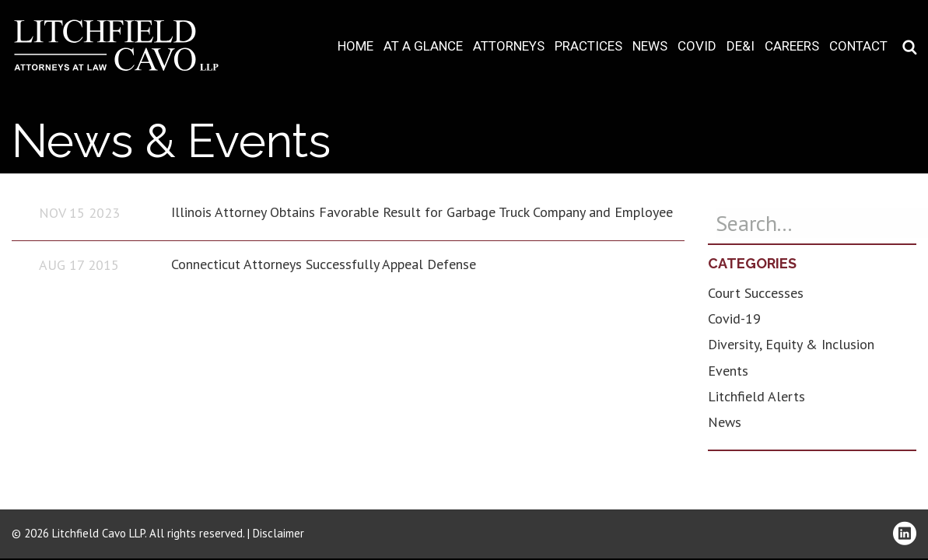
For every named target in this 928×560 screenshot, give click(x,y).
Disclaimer (278, 533)
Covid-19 (734, 318)
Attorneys (509, 46)
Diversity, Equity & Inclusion (791, 344)
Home (355, 46)
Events (728, 371)
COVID (697, 46)
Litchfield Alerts (756, 396)
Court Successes (756, 293)
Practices (588, 46)
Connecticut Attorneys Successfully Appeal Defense (324, 264)
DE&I (741, 46)
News (650, 46)
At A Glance (423, 46)
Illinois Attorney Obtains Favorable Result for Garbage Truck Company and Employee (422, 212)
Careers (792, 46)
